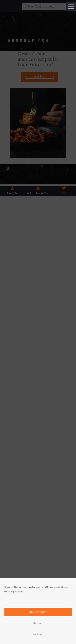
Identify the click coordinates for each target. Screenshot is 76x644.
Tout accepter (38, 612)
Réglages (38, 634)
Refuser (38, 623)
